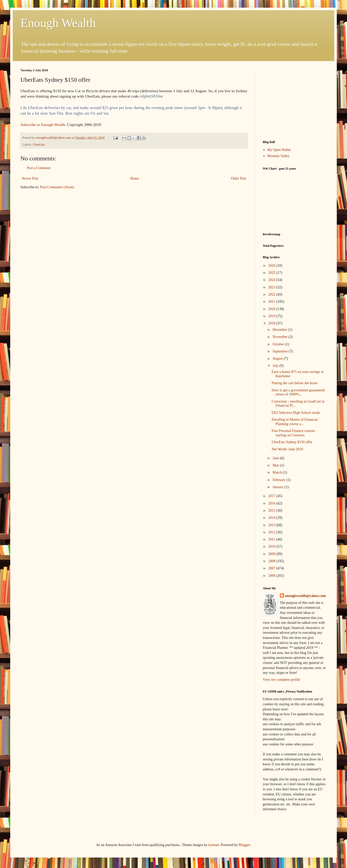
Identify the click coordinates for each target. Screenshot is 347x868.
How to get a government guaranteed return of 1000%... (298, 392)
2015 (272, 511)
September (280, 351)
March (278, 472)
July (276, 366)
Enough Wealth (58, 23)
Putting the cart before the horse (295, 383)
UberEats (39, 145)
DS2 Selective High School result (296, 413)
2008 (272, 561)
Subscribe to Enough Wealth (43, 125)
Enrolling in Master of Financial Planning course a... (295, 422)
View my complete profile (282, 680)
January (278, 487)
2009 (272, 554)
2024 (272, 280)
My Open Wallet (279, 150)
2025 (272, 273)
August (278, 359)
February (279, 480)
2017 (272, 496)
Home (135, 178)
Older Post (239, 178)
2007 (272, 568)
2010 (272, 547)
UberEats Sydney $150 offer (292, 442)
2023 (272, 287)
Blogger (244, 845)
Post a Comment (39, 168)
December (280, 330)
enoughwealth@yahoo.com (305, 596)
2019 (272, 316)
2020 (272, 309)
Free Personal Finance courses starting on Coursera (293, 433)
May (276, 465)
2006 (272, 576)
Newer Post (30, 178)
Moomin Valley (278, 156)
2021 (272, 302)
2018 (272, 323)
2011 (272, 539)
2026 (272, 266)
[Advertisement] (295, 101)
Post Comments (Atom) (57, 187)
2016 (272, 503)
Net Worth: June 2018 (287, 449)
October (279, 344)
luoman (214, 845)
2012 (272, 532)
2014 (272, 518)
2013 (272, 525)
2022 (272, 294)
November (280, 337)
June (276, 458)
